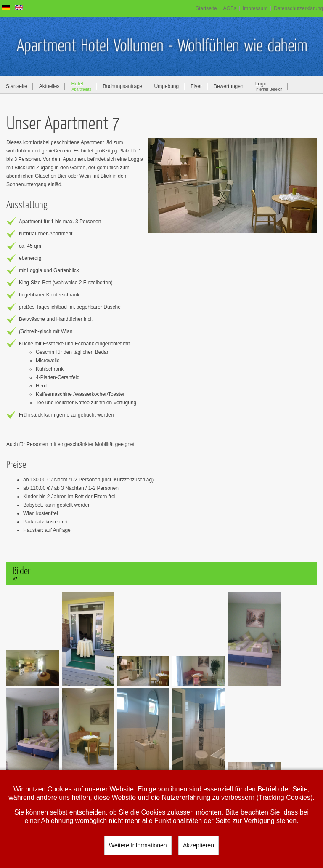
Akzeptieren (199, 845)
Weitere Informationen (138, 845)
